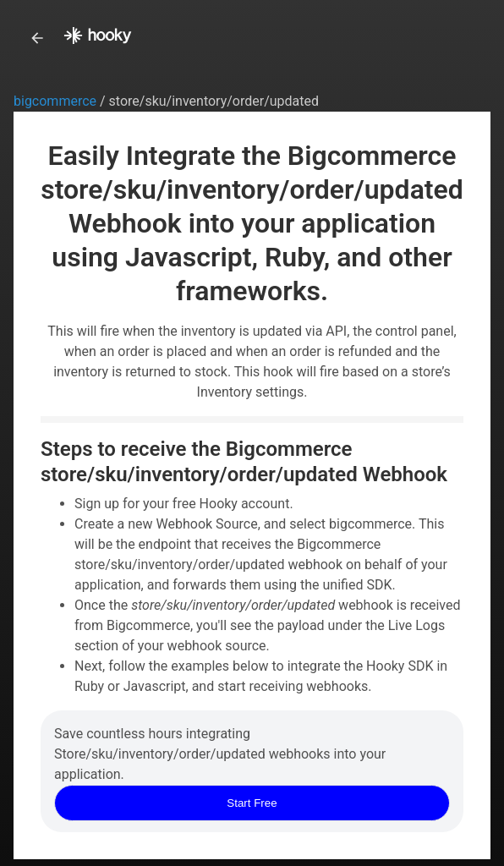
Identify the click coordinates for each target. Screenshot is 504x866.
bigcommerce (57, 101)
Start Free (252, 803)
